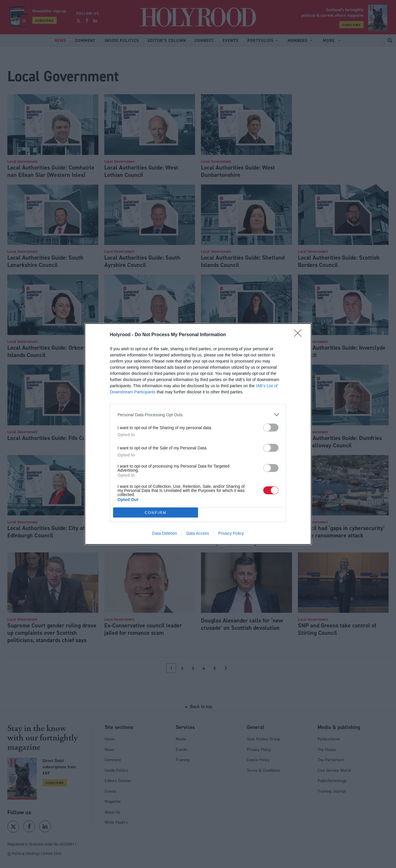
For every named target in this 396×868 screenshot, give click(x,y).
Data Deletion (165, 533)
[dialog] (198, 434)
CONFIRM (156, 513)
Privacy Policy (231, 533)
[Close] (300, 335)
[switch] (271, 428)
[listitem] (198, 415)
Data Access (198, 533)
